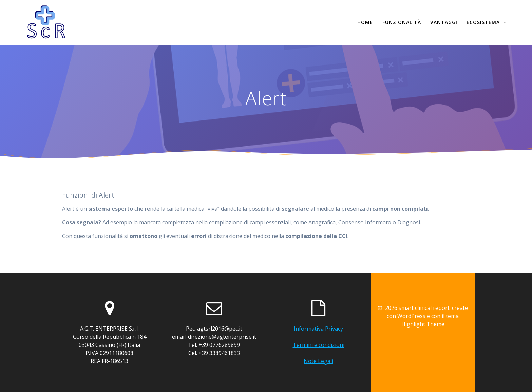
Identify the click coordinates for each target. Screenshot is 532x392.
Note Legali (318, 361)
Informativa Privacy (318, 329)
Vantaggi (444, 22)
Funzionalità (402, 22)
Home (365, 22)
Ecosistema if (486, 22)
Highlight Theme (423, 324)
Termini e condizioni (319, 345)
